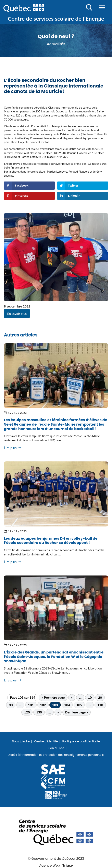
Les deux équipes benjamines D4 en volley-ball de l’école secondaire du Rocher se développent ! (51, 541)
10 (90, 697)
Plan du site (56, 748)
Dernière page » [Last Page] (77, 712)
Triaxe (68, 865)
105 (79, 705)
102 (43, 705)
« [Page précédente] (72, 697)
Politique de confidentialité (81, 742)
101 (31, 705)
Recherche (89, 7)
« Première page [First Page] (53, 697)
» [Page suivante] (58, 712)
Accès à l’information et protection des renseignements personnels (56, 755)
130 (39, 712)
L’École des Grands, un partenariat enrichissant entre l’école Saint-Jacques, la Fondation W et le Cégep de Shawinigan (54, 657)
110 (100, 705)
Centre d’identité (46, 742)
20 (100, 697)
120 (27, 712)
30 (11, 705)
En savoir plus (17, 313)
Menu (102, 7)
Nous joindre (21, 742)
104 (67, 705)
